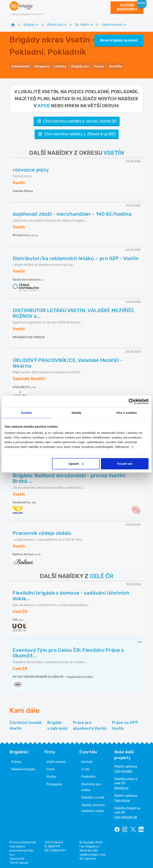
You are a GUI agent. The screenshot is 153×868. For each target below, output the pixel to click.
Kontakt (87, 761)
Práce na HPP (125, 725)
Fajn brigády (123, 770)
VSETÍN (114, 152)
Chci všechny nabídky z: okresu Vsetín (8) (77, 120)
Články (16, 761)
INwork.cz (121, 787)
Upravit (76, 463)
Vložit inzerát (56, 761)
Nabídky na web (93, 797)
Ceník (50, 769)
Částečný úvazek (26, 725)
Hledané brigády (23, 769)
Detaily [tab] (76, 413)
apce (44, 105)
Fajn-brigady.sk (126, 816)
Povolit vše (125, 463)
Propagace (54, 784)
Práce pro (90, 725)
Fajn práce (122, 800)
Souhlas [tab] (27, 413)
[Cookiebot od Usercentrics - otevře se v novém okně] (132, 401)
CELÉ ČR (102, 576)
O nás (85, 769)
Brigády (57, 725)
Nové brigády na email (119, 40)
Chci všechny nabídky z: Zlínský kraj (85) (77, 133)
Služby (51, 776)
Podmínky (89, 776)
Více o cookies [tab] (127, 413)
